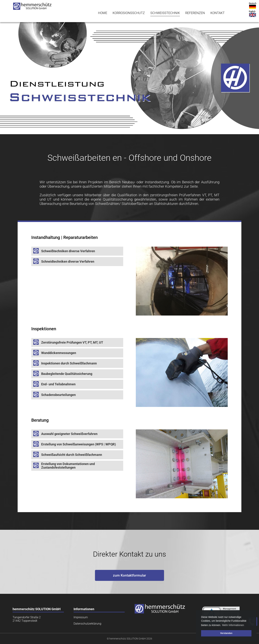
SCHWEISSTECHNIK (165, 13)
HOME (103, 13)
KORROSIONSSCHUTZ (129, 13)
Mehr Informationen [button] (233, 625)
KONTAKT (218, 13)
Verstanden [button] (226, 633)
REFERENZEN (195, 13)
